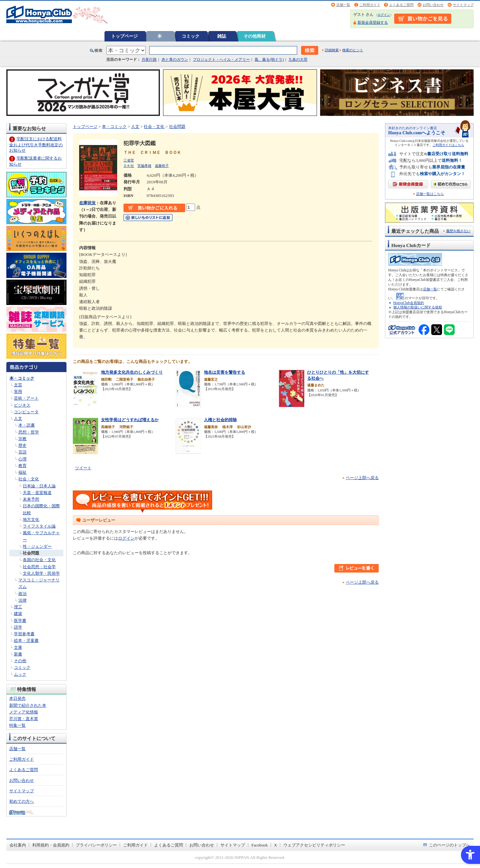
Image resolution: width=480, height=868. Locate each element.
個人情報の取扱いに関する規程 (418, 307)
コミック (191, 36)
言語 (22, 452)
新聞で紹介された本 (28, 705)
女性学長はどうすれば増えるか (130, 420)
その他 (20, 661)
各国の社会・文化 (39, 560)
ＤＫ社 (129, 166)
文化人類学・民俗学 (41, 573)
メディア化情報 (24, 712)
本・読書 (27, 425)
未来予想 (31, 499)
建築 (18, 614)
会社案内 (18, 845)
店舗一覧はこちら (430, 194)
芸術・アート (26, 398)
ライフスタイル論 (39, 526)
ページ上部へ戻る (362, 478)
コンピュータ (26, 412)
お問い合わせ (433, 5)
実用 (18, 392)
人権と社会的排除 (220, 420)
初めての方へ (22, 801)
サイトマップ (463, 5)
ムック (20, 674)
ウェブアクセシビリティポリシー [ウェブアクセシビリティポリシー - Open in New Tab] (314, 845)
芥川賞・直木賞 (24, 719)
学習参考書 (24, 634)
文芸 (18, 385)
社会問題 (31, 553)
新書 (18, 654)
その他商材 (255, 36)
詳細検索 (332, 50)
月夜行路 (149, 60)
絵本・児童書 (26, 640)
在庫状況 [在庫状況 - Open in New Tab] (87, 203)
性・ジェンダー (37, 546)
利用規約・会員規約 (51, 845)
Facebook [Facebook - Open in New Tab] (260, 845)
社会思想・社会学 (39, 567)
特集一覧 (17, 725)
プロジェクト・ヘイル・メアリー (221, 60)
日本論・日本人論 (39, 486)
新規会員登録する (373, 22)
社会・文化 (29, 479)
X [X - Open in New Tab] (276, 845)
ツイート (83, 468)
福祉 (22, 472)
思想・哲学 (29, 432)
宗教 (22, 439)
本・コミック (22, 378)
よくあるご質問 (401, 5)
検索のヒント (353, 50)
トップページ (124, 36)
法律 (22, 600)
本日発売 (17, 698)
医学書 (20, 621)
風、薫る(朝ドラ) (269, 60)
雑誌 (222, 36)
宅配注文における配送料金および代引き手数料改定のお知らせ (36, 145)
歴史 (22, 445)
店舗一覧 (343, 5)
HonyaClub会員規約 (409, 303)
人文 (18, 418)
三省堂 (129, 160)
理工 (18, 607)
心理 (22, 459)
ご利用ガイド (370, 5)
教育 (22, 466)
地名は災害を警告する (224, 372)
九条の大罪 (298, 60)
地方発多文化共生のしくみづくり (132, 372)
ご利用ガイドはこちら (448, 145)
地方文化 (31, 520)
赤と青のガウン (175, 60)
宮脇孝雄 (144, 166)
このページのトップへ (450, 845)
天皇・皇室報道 (37, 493)
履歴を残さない (458, 231)
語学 (18, 627)
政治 (22, 594)
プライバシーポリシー (96, 845)
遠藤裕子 (162, 166)
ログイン (384, 15)
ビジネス (22, 405)
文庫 (18, 647)
